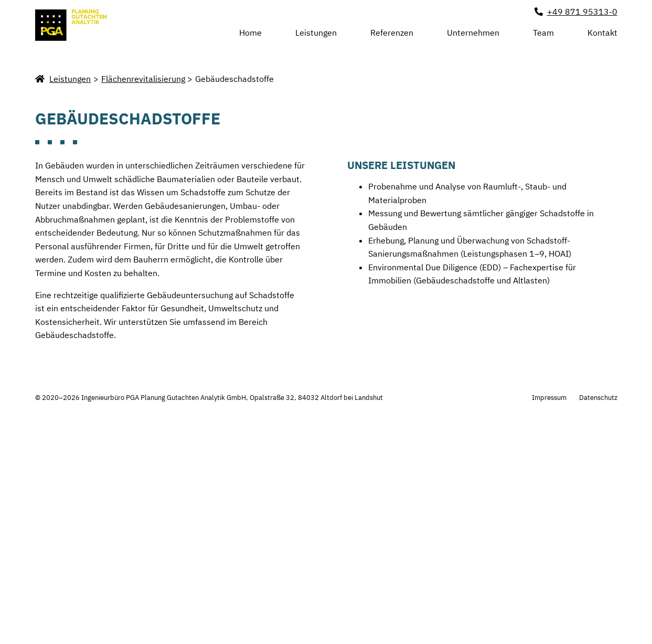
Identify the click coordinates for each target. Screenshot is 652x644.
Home (250, 33)
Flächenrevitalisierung (143, 294)
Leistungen (316, 32)
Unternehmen (473, 33)
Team (543, 33)
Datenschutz (598, 613)
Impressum (549, 613)
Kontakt (602, 33)
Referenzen (392, 33)
